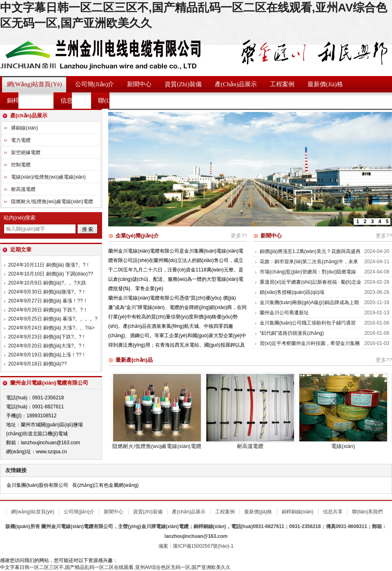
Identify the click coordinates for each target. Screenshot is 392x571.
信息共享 (73, 101)
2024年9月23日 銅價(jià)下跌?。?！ (47, 337)
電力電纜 (21, 140)
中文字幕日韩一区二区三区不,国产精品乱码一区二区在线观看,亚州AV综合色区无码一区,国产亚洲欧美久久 (115, 567)
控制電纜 (21, 165)
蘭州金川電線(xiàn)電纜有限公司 (102, 54)
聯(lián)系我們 (118, 101)
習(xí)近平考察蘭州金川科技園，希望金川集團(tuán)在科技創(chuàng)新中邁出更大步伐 (310, 347)
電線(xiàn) (343, 446)
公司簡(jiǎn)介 (95, 84)
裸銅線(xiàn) (24, 128)
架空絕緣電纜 (26, 152)
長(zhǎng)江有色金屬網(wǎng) (105, 485)
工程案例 (282, 84)
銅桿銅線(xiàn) (27, 101)
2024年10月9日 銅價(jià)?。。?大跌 (47, 283)
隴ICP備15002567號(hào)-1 (203, 546)
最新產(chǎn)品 (134, 360)
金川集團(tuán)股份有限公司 (37, 485)
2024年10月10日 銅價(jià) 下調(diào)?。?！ (51, 274)
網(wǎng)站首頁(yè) (35, 84)
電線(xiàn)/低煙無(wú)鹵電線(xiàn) (48, 177)
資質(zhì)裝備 (183, 84)
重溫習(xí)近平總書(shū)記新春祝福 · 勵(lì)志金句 (311, 286)
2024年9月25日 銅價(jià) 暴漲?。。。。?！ (55, 319)
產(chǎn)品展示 (236, 84)
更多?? (239, 236)
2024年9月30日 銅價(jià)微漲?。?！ (47, 292)
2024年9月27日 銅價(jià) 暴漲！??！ (48, 301)
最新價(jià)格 (325, 84)
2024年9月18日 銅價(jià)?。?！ (37, 364)
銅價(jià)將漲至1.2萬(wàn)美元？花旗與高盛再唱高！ (310, 255)
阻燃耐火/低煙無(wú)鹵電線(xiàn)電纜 (157, 446)
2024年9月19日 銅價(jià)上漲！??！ (47, 355)
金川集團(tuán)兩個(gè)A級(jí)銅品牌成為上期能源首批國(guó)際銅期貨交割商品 (309, 307)
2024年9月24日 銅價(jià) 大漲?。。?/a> (51, 328)
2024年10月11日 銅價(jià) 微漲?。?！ (49, 265)
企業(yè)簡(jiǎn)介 (137, 236)
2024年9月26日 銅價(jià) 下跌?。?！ (48, 310)
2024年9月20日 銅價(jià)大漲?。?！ (47, 346)
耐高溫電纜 (250, 446)
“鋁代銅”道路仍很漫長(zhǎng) (292, 333)
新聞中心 (139, 84)
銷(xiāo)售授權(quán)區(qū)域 (292, 292)
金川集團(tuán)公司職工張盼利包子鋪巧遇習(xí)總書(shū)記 (308, 327)
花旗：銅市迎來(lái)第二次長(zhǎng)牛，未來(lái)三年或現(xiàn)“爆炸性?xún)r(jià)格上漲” (309, 266)
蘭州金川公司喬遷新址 (284, 313)
